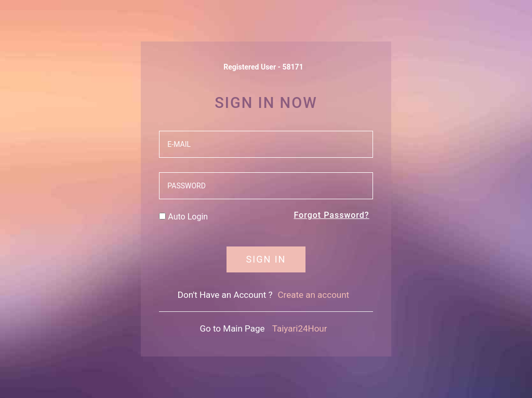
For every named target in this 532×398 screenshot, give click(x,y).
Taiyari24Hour (300, 328)
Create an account (314, 295)
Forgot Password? (331, 215)
